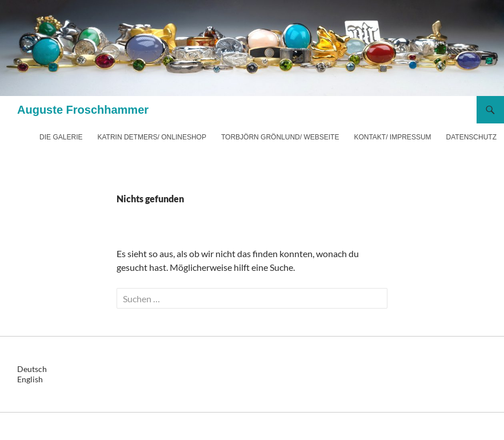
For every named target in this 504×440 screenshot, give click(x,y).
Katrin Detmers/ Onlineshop (151, 137)
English (30, 379)
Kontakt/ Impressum (392, 137)
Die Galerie (61, 137)
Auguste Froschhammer (83, 110)
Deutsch (32, 369)
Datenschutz (471, 137)
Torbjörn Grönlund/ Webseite (280, 137)
